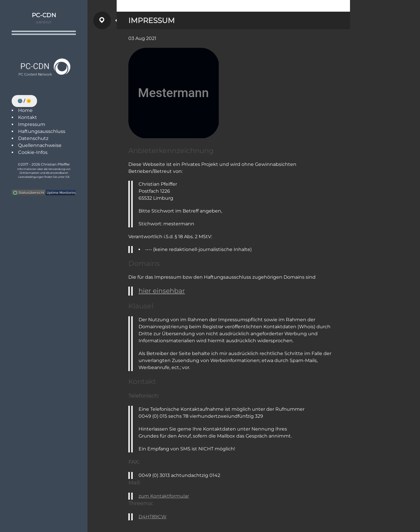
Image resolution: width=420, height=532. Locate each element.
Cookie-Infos (33, 152)
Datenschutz (33, 138)
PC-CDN (44, 15)
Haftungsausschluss (42, 131)
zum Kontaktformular (164, 496)
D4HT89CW (153, 517)
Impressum (32, 124)
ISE (68, 177)
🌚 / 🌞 (24, 101)
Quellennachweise (40, 145)
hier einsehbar (162, 291)
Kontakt (28, 117)
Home (25, 110)
